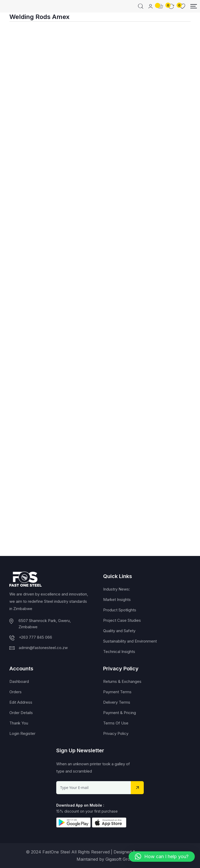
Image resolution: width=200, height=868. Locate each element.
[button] (162, 857)
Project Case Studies (122, 620)
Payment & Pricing (120, 713)
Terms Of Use (116, 723)
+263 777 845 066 (35, 637)
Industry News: (117, 589)
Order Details (21, 713)
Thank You (19, 723)
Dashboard (19, 681)
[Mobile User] (151, 6)
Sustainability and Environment (130, 641)
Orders (15, 692)
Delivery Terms (117, 702)
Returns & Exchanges (122, 681)
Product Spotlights (120, 610)
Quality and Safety (119, 631)
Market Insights (117, 600)
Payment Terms (117, 692)
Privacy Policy (116, 733)
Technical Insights (119, 652)
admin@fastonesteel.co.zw (43, 648)
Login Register (22, 733)
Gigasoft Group (120, 859)
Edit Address (21, 702)
